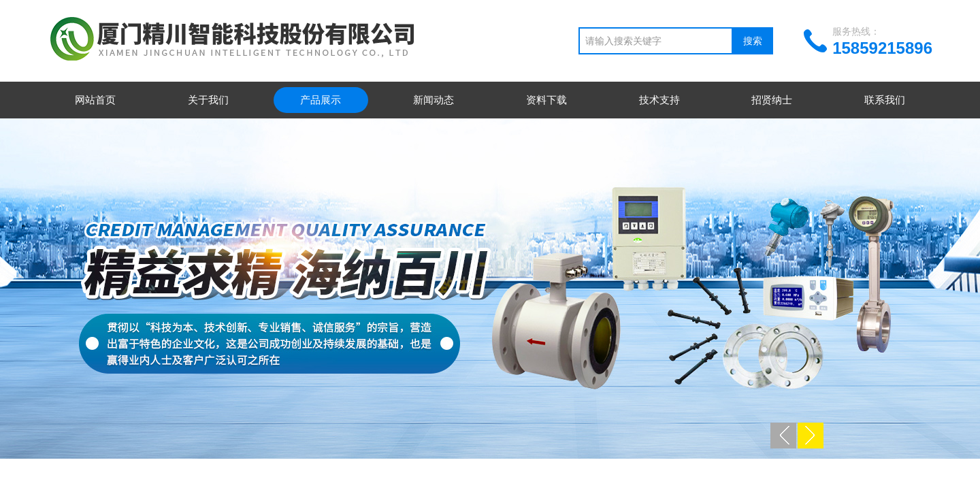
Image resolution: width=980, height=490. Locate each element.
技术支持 (659, 100)
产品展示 (321, 100)
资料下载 (546, 100)
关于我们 (208, 100)
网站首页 (95, 100)
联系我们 (885, 100)
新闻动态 (434, 100)
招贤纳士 (772, 100)
